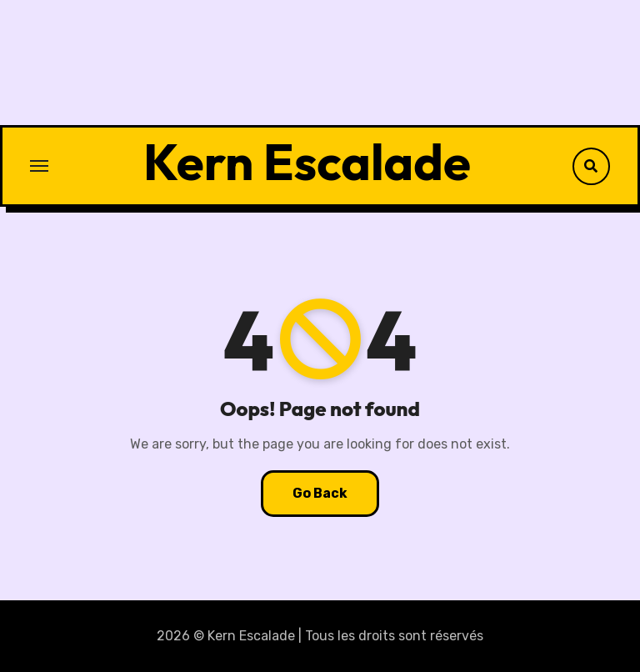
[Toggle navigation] (39, 166)
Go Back (320, 493)
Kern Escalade (307, 162)
